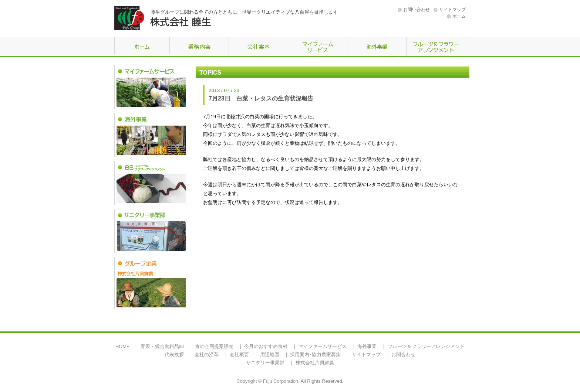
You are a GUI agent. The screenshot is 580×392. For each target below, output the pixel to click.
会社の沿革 (207, 354)
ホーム (459, 16)
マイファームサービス (323, 346)
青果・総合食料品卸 (162, 346)
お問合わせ (403, 354)
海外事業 (367, 346)
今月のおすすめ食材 (266, 346)
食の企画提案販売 (214, 346)
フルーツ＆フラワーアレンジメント (426, 346)
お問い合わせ (417, 10)
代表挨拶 (174, 354)
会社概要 (239, 354)
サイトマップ (452, 10)
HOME (122, 346)
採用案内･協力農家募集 (315, 354)
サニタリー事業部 (265, 363)
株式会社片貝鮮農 (315, 363)
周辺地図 (270, 354)
